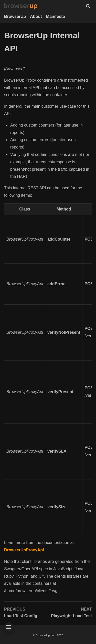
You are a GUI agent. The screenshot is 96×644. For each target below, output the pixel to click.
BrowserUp (15, 16)
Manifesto (56, 16)
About (36, 16)
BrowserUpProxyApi (24, 550)
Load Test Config (21, 616)
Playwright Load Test (71, 616)
